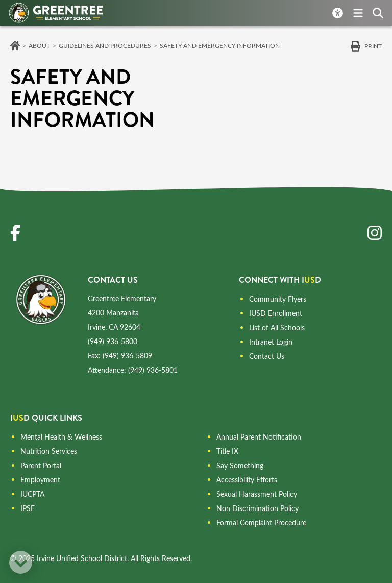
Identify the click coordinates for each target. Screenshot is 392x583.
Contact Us (267, 356)
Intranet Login (271, 342)
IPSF (28, 508)
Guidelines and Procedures (105, 45)
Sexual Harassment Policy (257, 494)
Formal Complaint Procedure (261, 523)
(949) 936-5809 (127, 356)
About (39, 45)
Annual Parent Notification (259, 437)
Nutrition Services (49, 451)
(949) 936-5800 (113, 341)
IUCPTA (32, 494)
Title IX (227, 451)
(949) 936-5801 (153, 370)
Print (373, 46)
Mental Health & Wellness (61, 437)
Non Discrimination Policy (258, 508)
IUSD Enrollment (276, 313)
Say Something (240, 465)
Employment (40, 480)
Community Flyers (278, 299)
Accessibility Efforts (247, 480)
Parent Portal (41, 465)
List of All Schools (277, 327)
